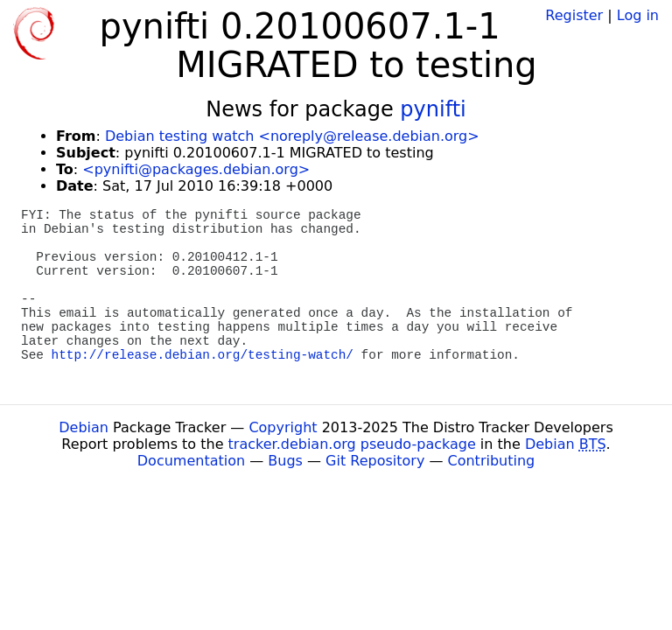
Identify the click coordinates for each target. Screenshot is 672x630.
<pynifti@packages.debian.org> (196, 169)
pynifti (433, 109)
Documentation (191, 461)
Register (574, 15)
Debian (84, 427)
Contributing (492, 461)
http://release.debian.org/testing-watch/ (203, 355)
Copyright (283, 427)
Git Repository (375, 461)
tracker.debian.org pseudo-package (352, 444)
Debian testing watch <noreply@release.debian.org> (292, 136)
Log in (638, 15)
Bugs (285, 461)
